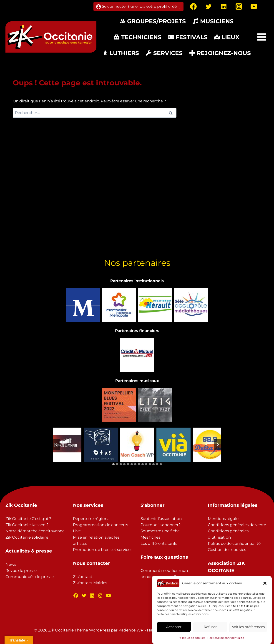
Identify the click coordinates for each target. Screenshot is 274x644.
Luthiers (121, 53)
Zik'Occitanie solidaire (27, 537)
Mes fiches (150, 537)
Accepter (174, 627)
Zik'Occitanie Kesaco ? (27, 525)
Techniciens (138, 37)
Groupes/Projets (153, 21)
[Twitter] (209, 7)
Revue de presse (21, 570)
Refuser (210, 627)
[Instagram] (239, 7)
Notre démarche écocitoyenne (35, 531)
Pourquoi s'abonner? (161, 525)
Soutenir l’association (161, 519)
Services (164, 53)
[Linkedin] (224, 7)
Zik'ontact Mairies (90, 583)
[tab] (113, 464)
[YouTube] (254, 7)
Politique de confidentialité (226, 638)
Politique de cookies (191, 638)
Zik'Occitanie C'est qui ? (28, 519)
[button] (265, 583)
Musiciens (213, 21)
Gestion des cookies (227, 550)
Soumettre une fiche (160, 531)
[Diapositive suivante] (218, 445)
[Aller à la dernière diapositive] (57, 445)
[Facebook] (194, 7)
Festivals (188, 37)
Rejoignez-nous (220, 53)
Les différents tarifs (159, 543)
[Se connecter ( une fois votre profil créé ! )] (138, 6)
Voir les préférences (248, 627)
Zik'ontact (83, 577)
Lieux (227, 37)
